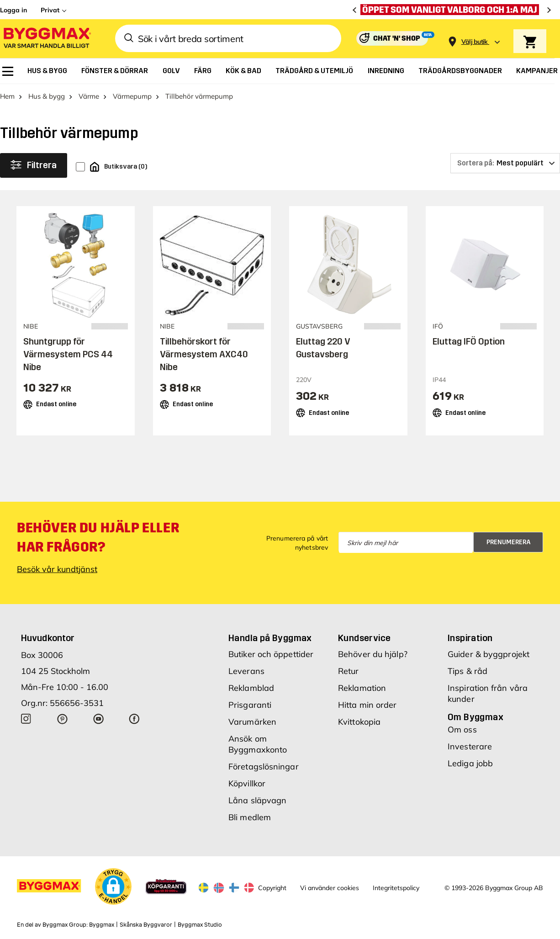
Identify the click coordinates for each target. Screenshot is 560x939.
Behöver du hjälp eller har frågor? (98, 537)
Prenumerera (509, 542)
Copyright (272, 888)
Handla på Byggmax (270, 638)
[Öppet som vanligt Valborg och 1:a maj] (452, 10)
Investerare (470, 746)
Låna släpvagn (257, 800)
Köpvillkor (247, 783)
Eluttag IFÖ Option (469, 341)
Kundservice (364, 638)
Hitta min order (367, 705)
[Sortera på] (505, 163)
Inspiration (470, 638)
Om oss (462, 729)
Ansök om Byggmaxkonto (258, 744)
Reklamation (362, 688)
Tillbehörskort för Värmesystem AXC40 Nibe (204, 354)
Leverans (246, 671)
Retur (349, 671)
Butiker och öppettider (271, 654)
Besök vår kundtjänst (57, 569)
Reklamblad (251, 688)
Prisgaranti (250, 705)
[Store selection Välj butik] (475, 42)
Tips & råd (468, 671)
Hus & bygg (47, 96)
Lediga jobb (470, 763)
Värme (89, 96)
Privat (50, 10)
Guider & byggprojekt (489, 654)
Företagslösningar (264, 767)
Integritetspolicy (396, 888)
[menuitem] (8, 71)
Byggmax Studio (200, 925)
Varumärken (252, 722)
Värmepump (132, 96)
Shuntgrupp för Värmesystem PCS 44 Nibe (68, 354)
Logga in (13, 10)
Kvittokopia (359, 722)
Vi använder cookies (330, 888)
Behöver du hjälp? (373, 654)
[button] (113, 886)
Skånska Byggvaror (146, 925)
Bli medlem (250, 817)
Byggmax (102, 925)
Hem (7, 96)
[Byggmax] (47, 39)
